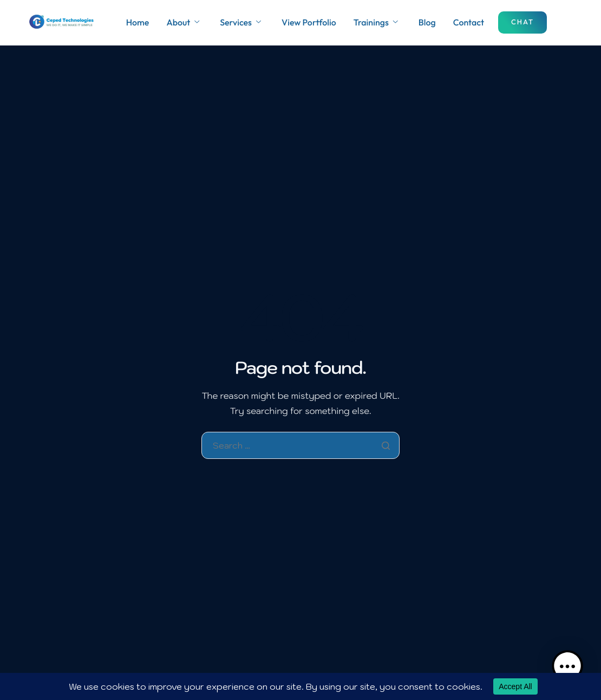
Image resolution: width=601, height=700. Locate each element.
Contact (469, 23)
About (183, 23)
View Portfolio (309, 23)
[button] (567, 666)
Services (240, 23)
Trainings (376, 23)
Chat (522, 22)
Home (138, 23)
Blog (427, 23)
